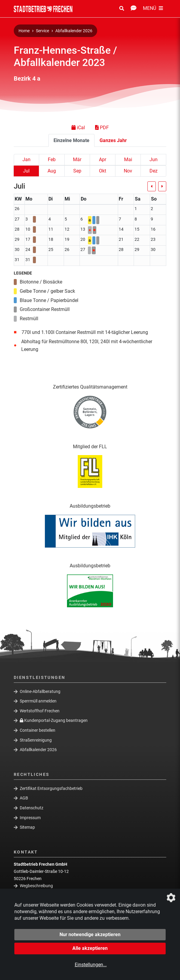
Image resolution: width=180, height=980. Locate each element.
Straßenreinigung (36, 740)
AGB (24, 798)
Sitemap (27, 827)
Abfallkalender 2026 (74, 31)
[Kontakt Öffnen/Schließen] (134, 9)
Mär (77, 160)
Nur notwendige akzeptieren (90, 934)
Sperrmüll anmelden (38, 701)
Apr (103, 160)
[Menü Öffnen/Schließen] (153, 9)
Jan (26, 160)
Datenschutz (32, 808)
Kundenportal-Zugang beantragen (54, 720)
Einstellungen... (91, 965)
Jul (26, 171)
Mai (128, 160)
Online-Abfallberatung (40, 691)
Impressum (30, 817)
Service (42, 31)
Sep (77, 171)
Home (24, 31)
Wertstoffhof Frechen (40, 711)
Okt (103, 171)
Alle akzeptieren (90, 948)
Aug (52, 171)
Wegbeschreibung (36, 886)
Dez (154, 171)
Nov (128, 171)
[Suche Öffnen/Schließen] (122, 9)
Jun (154, 160)
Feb (52, 160)
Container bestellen (38, 730)
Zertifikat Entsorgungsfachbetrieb (51, 788)
